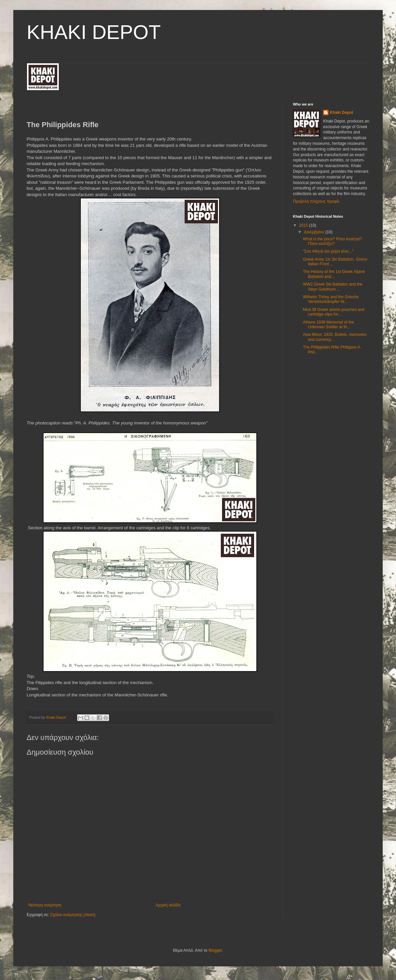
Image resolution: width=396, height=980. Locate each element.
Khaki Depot (341, 113)
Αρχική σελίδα (168, 905)
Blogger (215, 950)
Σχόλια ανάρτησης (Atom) (73, 915)
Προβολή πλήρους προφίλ (316, 201)
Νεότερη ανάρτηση (45, 905)
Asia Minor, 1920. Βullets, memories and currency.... (335, 337)
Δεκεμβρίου (315, 232)
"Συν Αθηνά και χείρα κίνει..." (328, 251)
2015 (304, 225)
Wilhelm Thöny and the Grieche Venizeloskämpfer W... (331, 299)
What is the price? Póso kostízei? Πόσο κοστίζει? (332, 241)
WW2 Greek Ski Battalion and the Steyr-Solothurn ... (333, 287)
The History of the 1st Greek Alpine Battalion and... (334, 274)
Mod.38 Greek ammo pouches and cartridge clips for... (334, 312)
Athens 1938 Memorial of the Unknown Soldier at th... (328, 325)
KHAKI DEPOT (94, 32)
